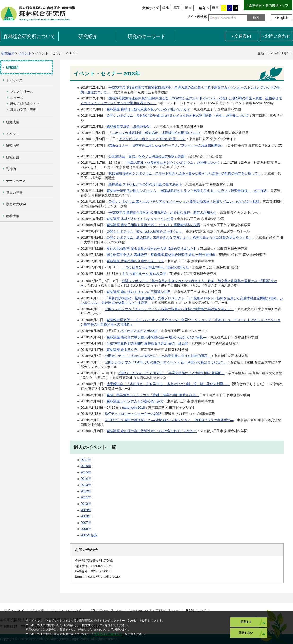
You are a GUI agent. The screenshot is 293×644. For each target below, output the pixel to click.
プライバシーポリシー (105, 611)
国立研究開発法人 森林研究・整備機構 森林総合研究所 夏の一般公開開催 (161, 255)
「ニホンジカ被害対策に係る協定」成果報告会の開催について (155, 133)
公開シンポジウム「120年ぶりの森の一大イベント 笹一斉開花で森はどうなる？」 (166, 362)
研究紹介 (8, 53)
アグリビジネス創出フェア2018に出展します (152, 139)
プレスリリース (22, 92)
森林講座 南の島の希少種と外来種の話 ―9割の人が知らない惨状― (156, 337)
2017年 (86, 460)
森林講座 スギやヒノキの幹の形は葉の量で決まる (145, 184)
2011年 (86, 497)
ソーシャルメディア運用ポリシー (154, 611)
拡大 (188, 8)
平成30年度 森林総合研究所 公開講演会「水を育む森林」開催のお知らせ (162, 212)
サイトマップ (14, 611)
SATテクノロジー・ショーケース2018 (133, 414)
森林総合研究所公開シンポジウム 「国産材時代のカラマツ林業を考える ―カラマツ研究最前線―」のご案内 (187, 191)
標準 (177, 8)
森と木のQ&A (16, 204)
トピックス (14, 80)
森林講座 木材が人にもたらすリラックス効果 (140, 219)
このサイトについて (66, 611)
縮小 (166, 8)
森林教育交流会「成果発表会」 (130, 126)
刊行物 (11, 169)
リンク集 (38, 611)
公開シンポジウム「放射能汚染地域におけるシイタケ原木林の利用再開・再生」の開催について (178, 116)
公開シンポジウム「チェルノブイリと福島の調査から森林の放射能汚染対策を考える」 (169, 309)
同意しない (246, 633)
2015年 (86, 472)
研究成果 (13, 122)
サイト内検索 (197, 17)
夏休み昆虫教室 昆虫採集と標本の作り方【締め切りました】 (152, 249)
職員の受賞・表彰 (23, 110)
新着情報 (13, 216)
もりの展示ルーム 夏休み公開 (144, 274)
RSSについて (196, 611)
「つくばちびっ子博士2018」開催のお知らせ (156, 267)
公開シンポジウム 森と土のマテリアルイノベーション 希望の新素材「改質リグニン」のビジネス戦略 (184, 202)
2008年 (86, 516)
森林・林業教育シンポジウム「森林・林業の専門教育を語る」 (153, 395)
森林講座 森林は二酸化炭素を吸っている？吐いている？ (148, 109)
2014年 (86, 479)
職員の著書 (14, 193)
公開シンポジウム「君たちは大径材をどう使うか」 (145, 231)
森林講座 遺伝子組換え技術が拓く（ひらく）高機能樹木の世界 (153, 225)
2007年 (86, 523)
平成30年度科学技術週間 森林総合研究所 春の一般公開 (147, 343)
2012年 (86, 491)
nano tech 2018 (134, 408)
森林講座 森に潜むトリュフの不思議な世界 (138, 292)
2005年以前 (89, 535)
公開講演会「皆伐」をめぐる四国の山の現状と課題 (146, 156)
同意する (246, 622)
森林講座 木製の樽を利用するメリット (135, 261)
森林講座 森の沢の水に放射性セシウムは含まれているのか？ (152, 431)
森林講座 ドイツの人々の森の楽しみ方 (135, 401)
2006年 (86, 529)
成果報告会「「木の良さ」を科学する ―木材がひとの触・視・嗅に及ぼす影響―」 (168, 384)
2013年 (86, 485)
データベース (16, 181)
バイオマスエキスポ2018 (139, 331)
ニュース (17, 98)
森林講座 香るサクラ (122, 350)
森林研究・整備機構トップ (269, 5)
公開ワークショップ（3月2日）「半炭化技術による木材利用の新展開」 (172, 373)
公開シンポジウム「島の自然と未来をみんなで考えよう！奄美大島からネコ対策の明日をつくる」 (179, 237)
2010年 (86, 504)
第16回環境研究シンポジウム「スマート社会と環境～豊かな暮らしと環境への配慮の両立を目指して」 (185, 173)
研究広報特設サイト (25, 104)
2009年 (86, 510)
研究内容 (13, 146)
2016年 (86, 466)
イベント (25, 53)
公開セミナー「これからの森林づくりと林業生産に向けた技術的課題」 (158, 356)
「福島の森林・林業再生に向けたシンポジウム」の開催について (172, 163)
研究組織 (13, 157)
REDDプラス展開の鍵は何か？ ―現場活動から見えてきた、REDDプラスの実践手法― (169, 420)
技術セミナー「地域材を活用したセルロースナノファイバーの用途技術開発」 (166, 145)
